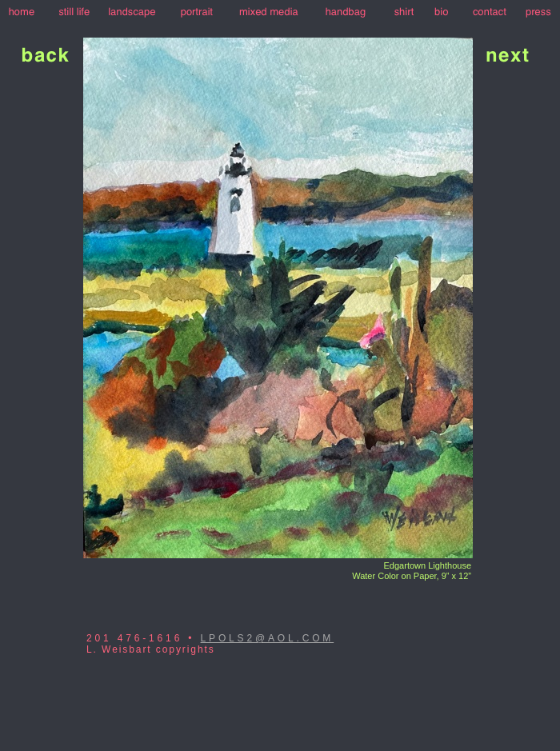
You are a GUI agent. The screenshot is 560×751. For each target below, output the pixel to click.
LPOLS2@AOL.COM (268, 638)
